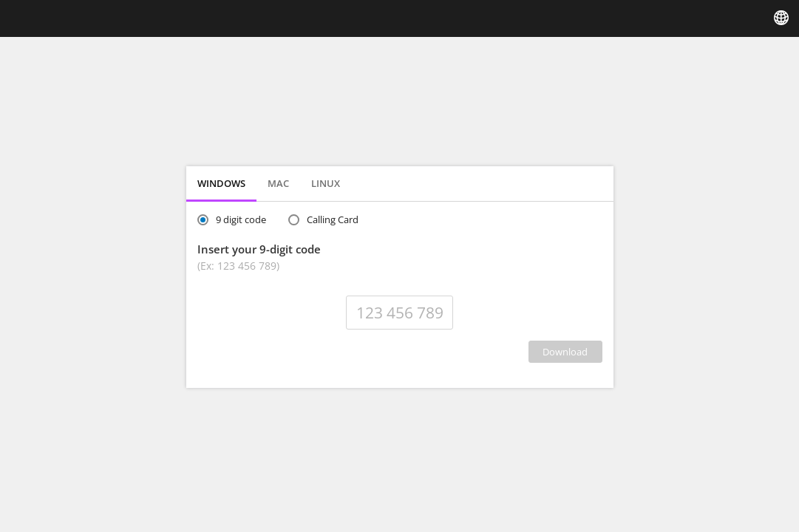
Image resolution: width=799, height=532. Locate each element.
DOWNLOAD (565, 352)
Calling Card (333, 219)
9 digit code (241, 219)
